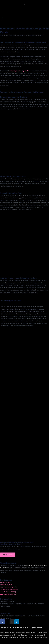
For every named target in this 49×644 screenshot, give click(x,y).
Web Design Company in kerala (31, 633)
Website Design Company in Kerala (29, 635)
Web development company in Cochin (35, 637)
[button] (24, 4)
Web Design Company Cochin (10, 633)
